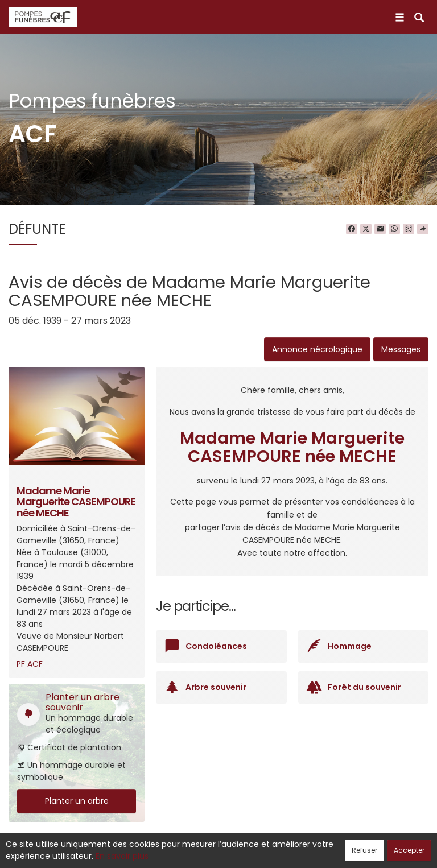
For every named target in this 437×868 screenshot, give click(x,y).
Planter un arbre (77, 801)
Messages (401, 349)
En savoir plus (122, 856)
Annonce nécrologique (317, 349)
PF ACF (30, 664)
